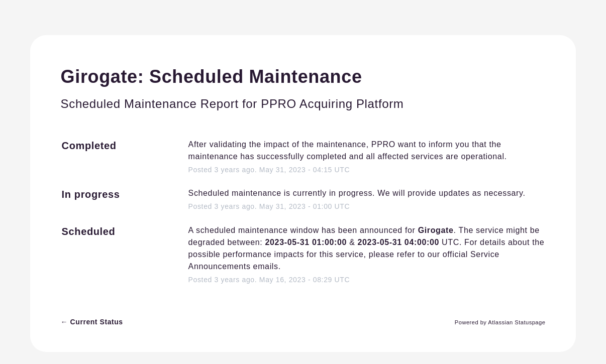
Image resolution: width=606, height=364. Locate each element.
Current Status (92, 322)
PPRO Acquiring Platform (332, 104)
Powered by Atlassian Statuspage (500, 322)
